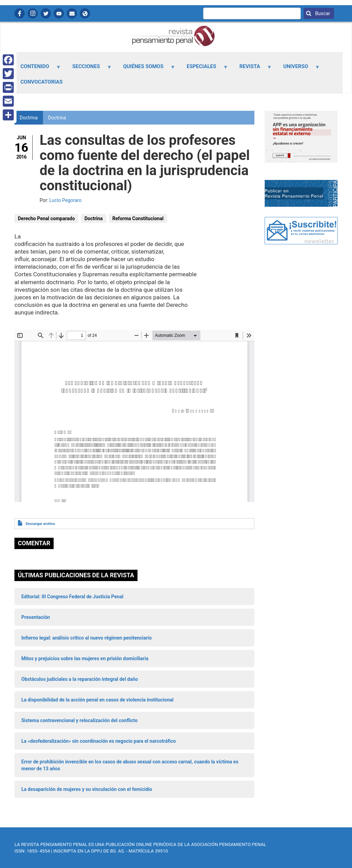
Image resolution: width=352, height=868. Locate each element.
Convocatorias (42, 82)
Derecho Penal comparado (46, 218)
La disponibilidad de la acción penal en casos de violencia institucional (97, 700)
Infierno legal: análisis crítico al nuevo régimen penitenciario (86, 638)
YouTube (59, 13)
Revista (252, 69)
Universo (298, 69)
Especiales (203, 69)
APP (85, 13)
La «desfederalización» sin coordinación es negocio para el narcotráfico (98, 741)
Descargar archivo (40, 524)
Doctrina (57, 118)
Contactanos (72, 13)
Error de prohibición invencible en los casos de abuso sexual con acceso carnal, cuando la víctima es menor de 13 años (130, 765)
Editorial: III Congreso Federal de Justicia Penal (72, 597)
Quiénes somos (145, 69)
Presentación (36, 617)
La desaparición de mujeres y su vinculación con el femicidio (87, 789)
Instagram (33, 13)
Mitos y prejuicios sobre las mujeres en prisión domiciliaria (85, 658)
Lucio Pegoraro (66, 200)
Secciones (88, 69)
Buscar (322, 13)
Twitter (46, 13)
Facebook (20, 13)
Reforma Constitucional (138, 218)
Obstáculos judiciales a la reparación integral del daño (80, 679)
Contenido (37, 69)
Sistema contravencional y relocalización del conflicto (79, 720)
